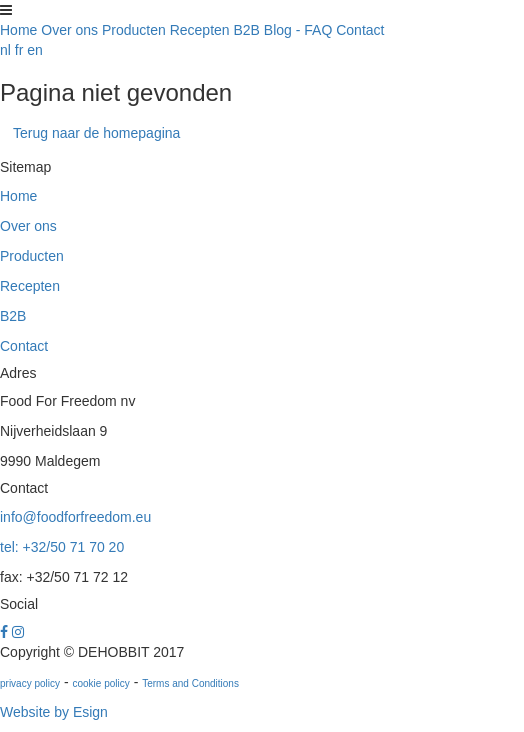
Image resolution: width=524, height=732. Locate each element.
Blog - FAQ (298, 30)
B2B (247, 30)
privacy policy (30, 683)
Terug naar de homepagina (96, 133)
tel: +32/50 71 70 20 (62, 547)
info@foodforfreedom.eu (75, 517)
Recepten (200, 30)
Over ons (69, 30)
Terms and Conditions (190, 683)
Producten (134, 30)
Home (18, 30)
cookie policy (100, 683)
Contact (360, 30)
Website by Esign (54, 712)
